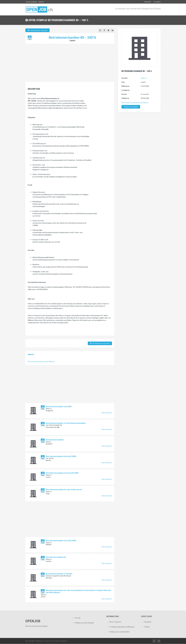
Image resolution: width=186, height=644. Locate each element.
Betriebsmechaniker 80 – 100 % (72, 37)
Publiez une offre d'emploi (84, 623)
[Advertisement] (70, 64)
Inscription (157, 2)
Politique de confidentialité (120, 632)
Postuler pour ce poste (37, 30)
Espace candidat (32, 2)
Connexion (147, 2)
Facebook (148, 622)
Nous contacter (115, 622)
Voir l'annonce (107, 413)
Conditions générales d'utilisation (122, 627)
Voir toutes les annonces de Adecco (41, 362)
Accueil (77, 618)
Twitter (147, 627)
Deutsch (41, 2)
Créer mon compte (131, 107)
